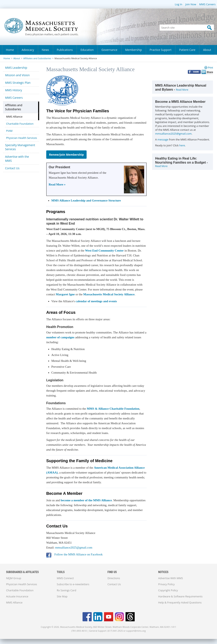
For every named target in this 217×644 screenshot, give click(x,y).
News (45, 50)
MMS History (13, 90)
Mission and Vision (17, 75)
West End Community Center (104, 251)
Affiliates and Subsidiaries (37, 58)
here (182, 145)
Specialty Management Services (20, 147)
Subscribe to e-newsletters (73, 584)
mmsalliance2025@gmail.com (74, 548)
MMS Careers (207, 4)
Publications (65, 50)
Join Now (191, 4)
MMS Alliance (14, 117)
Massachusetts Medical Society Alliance (109, 294)
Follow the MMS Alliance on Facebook (78, 554)
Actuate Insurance (17, 596)
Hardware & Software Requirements (180, 596)
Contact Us (12, 168)
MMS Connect (65, 578)
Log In (179, 4)
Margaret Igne (65, 294)
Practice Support (161, 50)
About (207, 50)
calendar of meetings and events (96, 301)
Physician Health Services (21, 138)
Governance (109, 50)
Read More (182, 90)
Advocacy (28, 50)
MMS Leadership (16, 68)
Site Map (62, 596)
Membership (134, 50)
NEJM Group (14, 578)
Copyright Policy (168, 590)
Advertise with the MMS (17, 159)
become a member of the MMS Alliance (86, 500)
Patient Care (187, 50)
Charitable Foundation (20, 124)
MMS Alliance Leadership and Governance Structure (86, 200)
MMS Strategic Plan (18, 83)
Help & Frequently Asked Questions (180, 602)
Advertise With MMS (171, 578)
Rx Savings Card (67, 590)
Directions (114, 578)
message (163, 139)
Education (87, 50)
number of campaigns (60, 337)
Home (10, 50)
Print (210, 68)
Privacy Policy (166, 584)
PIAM (9, 131)
